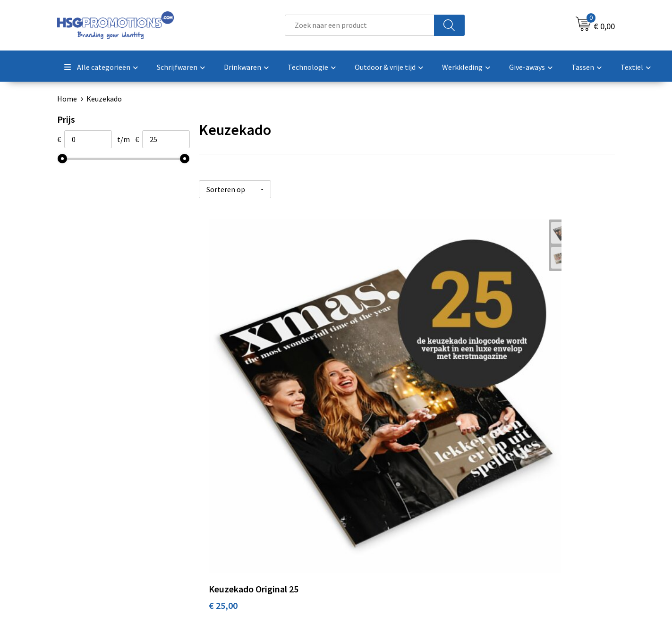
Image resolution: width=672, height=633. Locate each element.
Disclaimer (503, 519)
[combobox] (360, 25)
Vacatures (363, 519)
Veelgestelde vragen (242, 490)
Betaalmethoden (375, 490)
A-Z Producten (233, 504)
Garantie (362, 504)
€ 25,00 (223, 368)
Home (67, 99)
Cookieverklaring (514, 490)
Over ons (224, 476)
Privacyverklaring (514, 504)
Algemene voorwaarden (524, 476)
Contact (361, 476)
